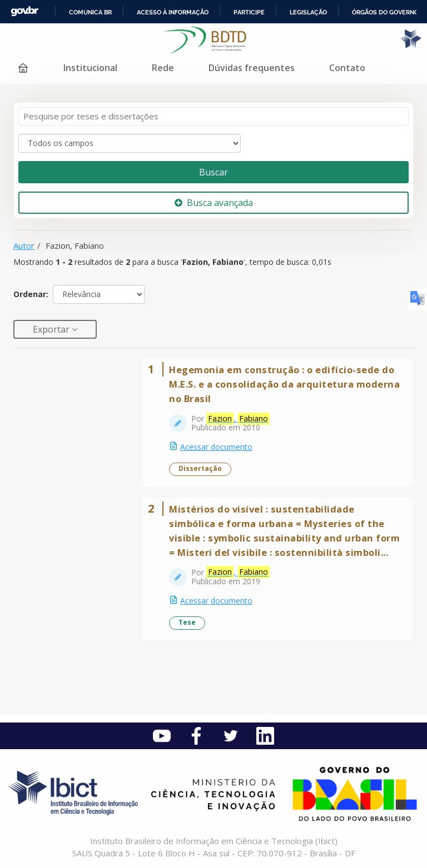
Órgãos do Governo (385, 12)
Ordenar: (31, 294)
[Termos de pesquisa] (213, 116)
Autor (24, 245)
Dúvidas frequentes (252, 68)
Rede (163, 68)
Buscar (213, 172)
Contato (347, 68)
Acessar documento (216, 447)
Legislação (308, 12)
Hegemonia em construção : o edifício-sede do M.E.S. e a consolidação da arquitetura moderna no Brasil (284, 384)
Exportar (52, 329)
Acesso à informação (173, 12)
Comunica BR (90, 12)
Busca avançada (214, 203)
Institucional (90, 68)
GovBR (24, 11)
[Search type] (130, 143)
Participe (249, 12)
